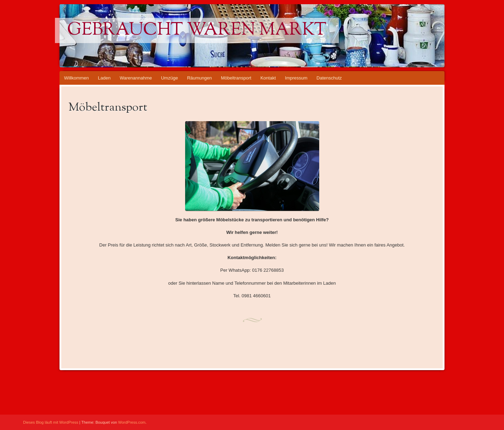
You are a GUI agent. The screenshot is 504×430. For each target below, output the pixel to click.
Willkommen (76, 78)
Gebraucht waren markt (197, 30)
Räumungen (199, 78)
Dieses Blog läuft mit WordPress (51, 422)
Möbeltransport (236, 78)
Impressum (296, 78)
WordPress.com (132, 422)
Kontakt (268, 78)
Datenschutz (329, 78)
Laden (104, 78)
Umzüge (169, 78)
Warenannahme (136, 78)
